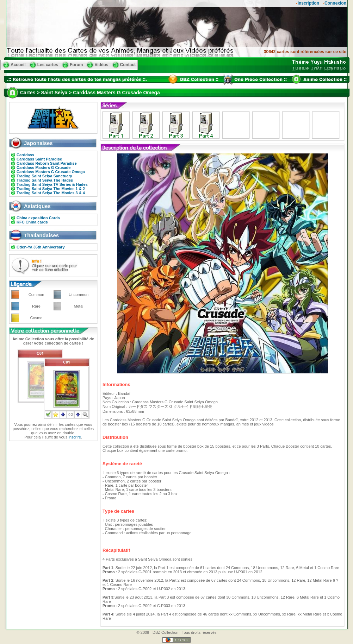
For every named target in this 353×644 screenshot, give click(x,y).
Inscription (308, 3)
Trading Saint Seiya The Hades (45, 180)
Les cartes (48, 65)
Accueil (18, 65)
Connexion (335, 3)
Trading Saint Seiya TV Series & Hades (52, 184)
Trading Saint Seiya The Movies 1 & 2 (51, 189)
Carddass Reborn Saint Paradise (47, 163)
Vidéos (101, 65)
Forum (76, 65)
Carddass (25, 155)
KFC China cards (32, 222)
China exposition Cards (38, 218)
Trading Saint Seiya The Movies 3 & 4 (51, 193)
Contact (128, 65)
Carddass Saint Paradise (39, 159)
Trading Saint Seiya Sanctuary (44, 176)
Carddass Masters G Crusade (44, 168)
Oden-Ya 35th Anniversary (41, 247)
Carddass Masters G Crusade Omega (51, 172)
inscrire (75, 437)
